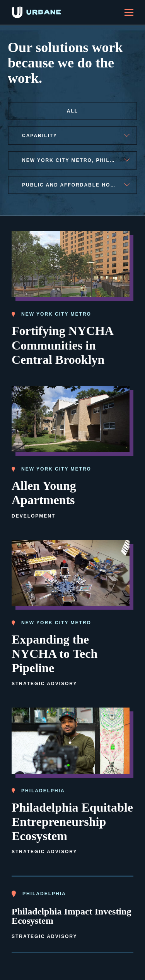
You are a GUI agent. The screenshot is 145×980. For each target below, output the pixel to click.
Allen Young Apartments (44, 493)
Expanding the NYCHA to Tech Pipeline (55, 654)
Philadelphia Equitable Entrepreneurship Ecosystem (72, 822)
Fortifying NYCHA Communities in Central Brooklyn (63, 345)
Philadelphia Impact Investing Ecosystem (71, 916)
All (72, 111)
